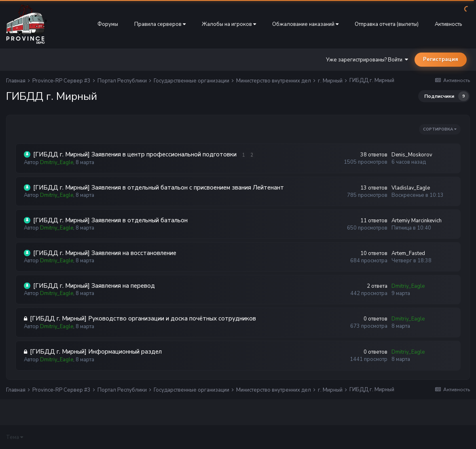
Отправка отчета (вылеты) (387, 24)
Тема (15, 437)
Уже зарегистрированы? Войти (367, 60)
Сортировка (440, 129)
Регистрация (441, 59)
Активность (448, 24)
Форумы (108, 24)
